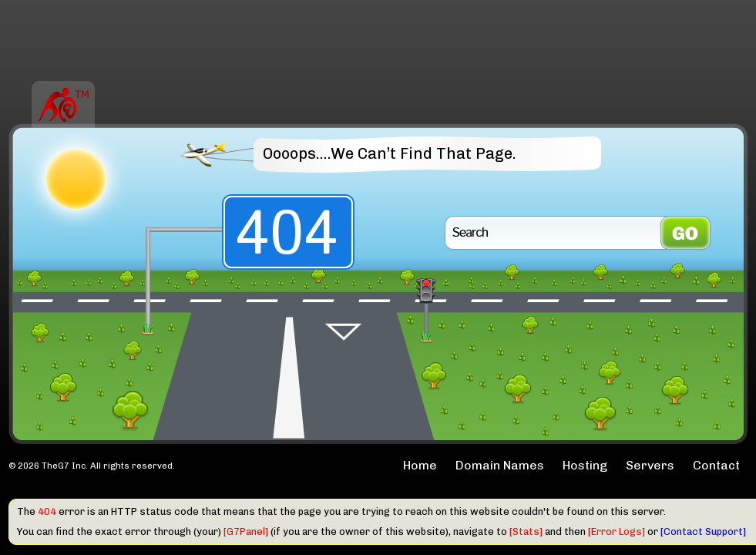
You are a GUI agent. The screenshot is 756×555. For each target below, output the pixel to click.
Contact (716, 465)
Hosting (585, 465)
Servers (650, 465)
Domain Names (500, 465)
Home (420, 465)
